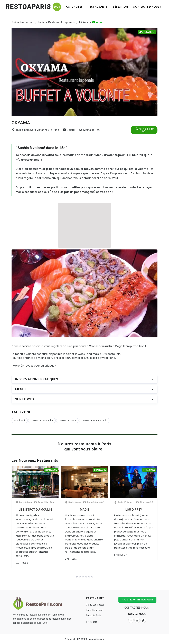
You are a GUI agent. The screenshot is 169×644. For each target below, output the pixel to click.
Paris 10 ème (123, 502)
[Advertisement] (84, 225)
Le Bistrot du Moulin (35, 510)
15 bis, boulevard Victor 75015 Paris (36, 130)
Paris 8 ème (73, 502)
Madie (84, 510)
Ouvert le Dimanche (42, 420)
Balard (69, 130)
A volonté (20, 420)
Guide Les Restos (95, 605)
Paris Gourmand (95, 610)
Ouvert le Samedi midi (94, 420)
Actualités (74, 7)
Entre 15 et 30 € (44, 502)
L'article (22, 563)
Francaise (51, 470)
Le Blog (92, 622)
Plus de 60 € (144, 502)
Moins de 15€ (89, 130)
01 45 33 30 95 (145, 130)
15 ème (83, 22)
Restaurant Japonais (61, 22)
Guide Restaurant (23, 22)
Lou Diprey (134, 510)
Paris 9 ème (24, 502)
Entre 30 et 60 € (93, 502)
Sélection (120, 7)
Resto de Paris (94, 616)
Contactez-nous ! (147, 7)
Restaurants (98, 7)
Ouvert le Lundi (67, 420)
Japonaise (147, 32)
